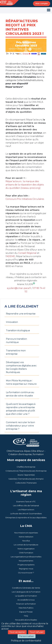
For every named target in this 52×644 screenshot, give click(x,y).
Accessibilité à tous (26, 600)
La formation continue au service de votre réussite (20, 394)
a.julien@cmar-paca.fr (19, 295)
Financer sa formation (26, 604)
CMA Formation (26, 553)
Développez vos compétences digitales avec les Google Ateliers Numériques (21, 367)
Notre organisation (26, 549)
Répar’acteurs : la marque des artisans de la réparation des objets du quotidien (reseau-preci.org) (25, 191)
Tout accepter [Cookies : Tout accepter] (17, 632)
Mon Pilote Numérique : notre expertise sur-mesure (21, 382)
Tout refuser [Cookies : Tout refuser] (37, 632)
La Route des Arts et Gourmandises (26, 514)
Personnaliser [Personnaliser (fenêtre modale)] (27, 636)
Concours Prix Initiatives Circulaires (25, 206)
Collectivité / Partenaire (26, 483)
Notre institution (26, 537)
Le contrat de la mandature (26, 545)
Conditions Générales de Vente (26, 588)
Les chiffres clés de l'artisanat (26, 506)
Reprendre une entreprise (21, 314)
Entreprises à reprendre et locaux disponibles (26, 518)
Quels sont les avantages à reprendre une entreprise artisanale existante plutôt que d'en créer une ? (21, 409)
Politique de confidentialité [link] (26, 641)
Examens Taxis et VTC (26, 502)
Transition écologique (18, 330)
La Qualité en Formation (26, 596)
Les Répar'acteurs (26, 510)
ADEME (11, 263)
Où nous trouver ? (26, 573)
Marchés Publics (26, 608)
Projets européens (26, 565)
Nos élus (26, 541)
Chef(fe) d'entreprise (26, 467)
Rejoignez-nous (26, 569)
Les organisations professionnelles (26, 557)
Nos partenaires (26, 561)
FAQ (26, 616)
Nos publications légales (26, 620)
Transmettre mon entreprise (16, 352)
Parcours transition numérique (16, 341)
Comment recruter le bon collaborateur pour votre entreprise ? (20, 426)
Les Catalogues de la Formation (26, 592)
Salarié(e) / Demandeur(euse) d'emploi (26, 479)
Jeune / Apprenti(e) (26, 475)
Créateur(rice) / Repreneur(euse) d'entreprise (26, 471)
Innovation (12, 322)
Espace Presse (26, 612)
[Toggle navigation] (49, 10)
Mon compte (42, 3)
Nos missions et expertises (26, 533)
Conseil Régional (27, 260)
